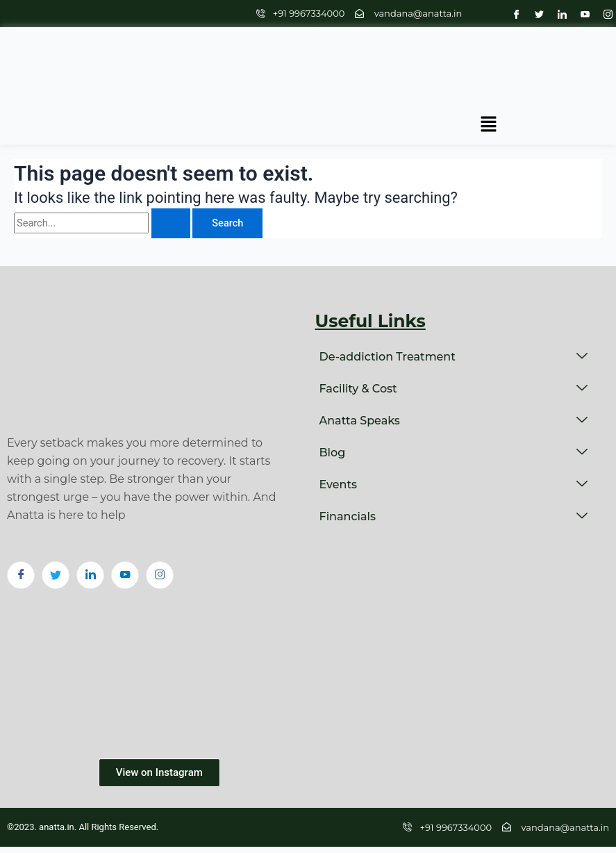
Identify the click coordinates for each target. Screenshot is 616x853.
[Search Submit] (171, 187)
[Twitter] (536, 14)
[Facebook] (513, 14)
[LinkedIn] (559, 14)
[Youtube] (582, 14)
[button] (581, 67)
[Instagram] (605, 14)
